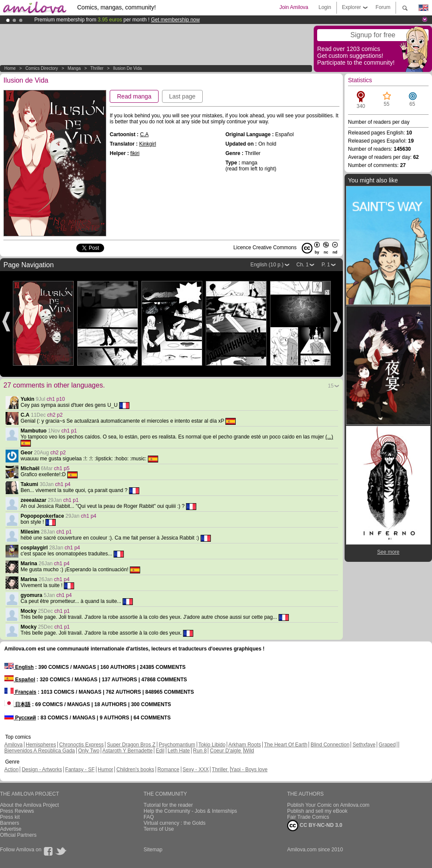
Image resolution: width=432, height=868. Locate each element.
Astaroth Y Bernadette (128, 751)
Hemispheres (41, 745)
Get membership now (175, 20)
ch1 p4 (63, 484)
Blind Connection (330, 745)
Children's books (135, 770)
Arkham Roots (245, 745)
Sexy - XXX (196, 770)
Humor (105, 770)
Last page (183, 96)
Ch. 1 (303, 265)
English (19, 667)
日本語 (17, 704)
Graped (387, 745)
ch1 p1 (69, 431)
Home (10, 68)
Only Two (89, 751)
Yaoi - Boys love (249, 770)
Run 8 (200, 751)
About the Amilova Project (29, 805)
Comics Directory (42, 68)
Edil (160, 751)
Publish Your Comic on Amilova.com (328, 805)
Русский (20, 718)
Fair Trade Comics (308, 817)
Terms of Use (159, 829)
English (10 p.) (267, 265)
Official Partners (18, 835)
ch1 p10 (56, 399)
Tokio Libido (212, 745)
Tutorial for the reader (168, 805)
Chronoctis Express (81, 745)
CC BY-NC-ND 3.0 (315, 826)
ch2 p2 (55, 415)
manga (74, 68)
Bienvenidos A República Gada (40, 751)
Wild (249, 751)
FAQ (149, 817)
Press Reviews (17, 811)
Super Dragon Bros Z (131, 745)
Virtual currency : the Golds (175, 823)
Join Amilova (294, 7)
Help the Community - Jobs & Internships (190, 811)
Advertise (11, 829)
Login (325, 7)
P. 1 (326, 265)
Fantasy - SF (80, 770)
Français (20, 692)
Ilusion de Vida (127, 68)
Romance (168, 770)
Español (20, 680)
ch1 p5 (62, 468)
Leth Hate (179, 751)
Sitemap (153, 850)
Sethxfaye (364, 745)
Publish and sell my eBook (317, 811)
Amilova (13, 745)
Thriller (97, 68)
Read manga (134, 96)
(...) (329, 437)
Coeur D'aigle (226, 751)
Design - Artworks (42, 770)
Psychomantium (177, 745)
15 (331, 386)
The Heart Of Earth (286, 745)
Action (11, 770)
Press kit (10, 817)
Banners (10, 823)
